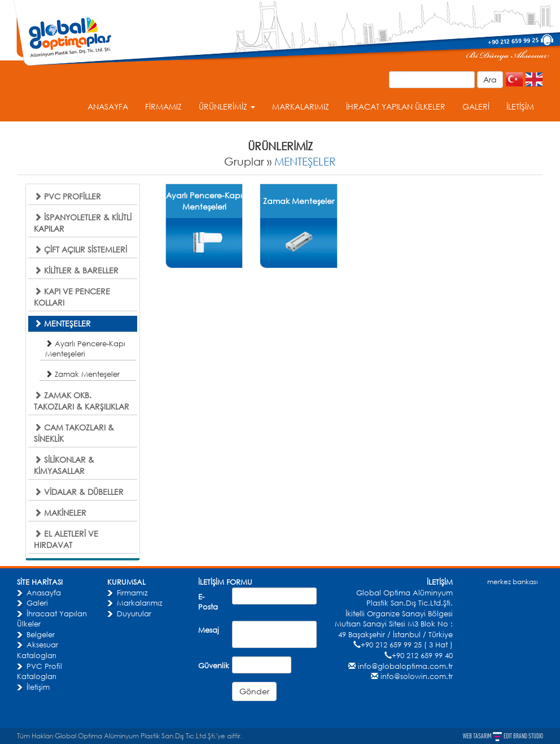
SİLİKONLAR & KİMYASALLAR (64, 465)
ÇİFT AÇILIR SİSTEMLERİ (80, 249)
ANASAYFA (108, 106)
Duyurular (134, 614)
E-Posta (208, 602)
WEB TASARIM (478, 736)
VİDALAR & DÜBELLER (79, 492)
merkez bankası (512, 582)
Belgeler (41, 634)
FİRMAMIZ (163, 106)
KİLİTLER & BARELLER (76, 270)
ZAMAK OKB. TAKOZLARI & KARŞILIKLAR (82, 401)
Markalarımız (140, 603)
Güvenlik (211, 665)
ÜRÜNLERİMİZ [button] (227, 106)
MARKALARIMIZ (301, 106)
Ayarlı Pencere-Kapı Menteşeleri (85, 349)
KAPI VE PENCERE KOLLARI (72, 297)
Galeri (37, 603)
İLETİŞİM (520, 106)
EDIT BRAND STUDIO (523, 736)
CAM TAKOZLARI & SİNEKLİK (74, 433)
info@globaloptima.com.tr (405, 666)
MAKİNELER (60, 513)
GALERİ (476, 106)
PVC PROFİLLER (67, 196)
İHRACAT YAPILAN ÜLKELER (396, 106)
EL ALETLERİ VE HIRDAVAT (66, 539)
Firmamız (132, 593)
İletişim (38, 687)
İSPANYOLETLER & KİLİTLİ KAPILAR (83, 223)
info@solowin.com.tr (417, 676)
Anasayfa (44, 593)
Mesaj (209, 630)
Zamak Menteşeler (82, 374)
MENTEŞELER (305, 161)
